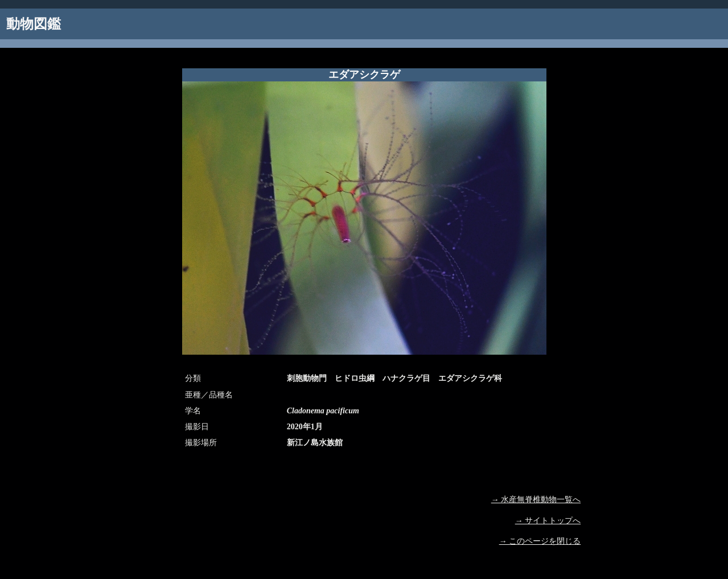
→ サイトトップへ (548, 521)
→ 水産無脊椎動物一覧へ (536, 500)
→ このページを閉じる (540, 541)
